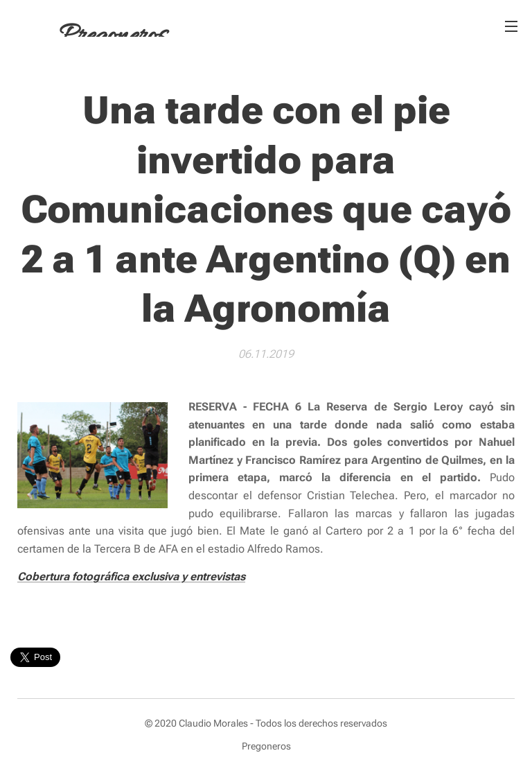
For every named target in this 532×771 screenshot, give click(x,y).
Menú (511, 26)
